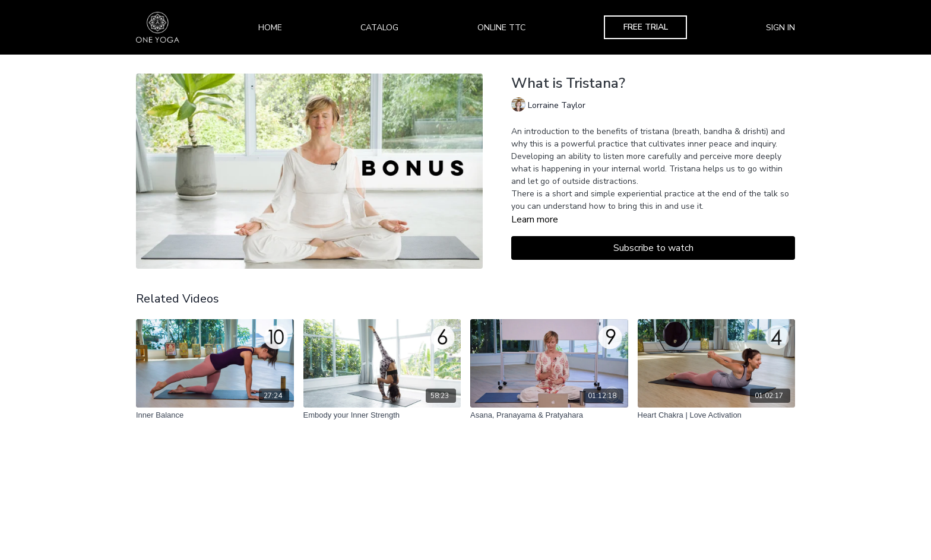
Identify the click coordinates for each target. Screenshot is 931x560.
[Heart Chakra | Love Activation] (717, 415)
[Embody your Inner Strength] (382, 415)
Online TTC (501, 28)
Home (270, 28)
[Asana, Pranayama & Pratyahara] (549, 415)
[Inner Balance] (215, 415)
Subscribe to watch (653, 248)
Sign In (780, 28)
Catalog (379, 28)
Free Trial (646, 27)
